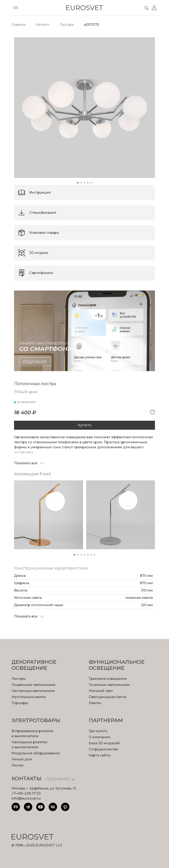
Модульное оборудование (36, 753)
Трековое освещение (108, 679)
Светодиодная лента (108, 697)
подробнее (35, 362)
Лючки (18, 765)
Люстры (19, 679)
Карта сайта (99, 755)
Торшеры (20, 703)
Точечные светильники (109, 685)
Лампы (95, 703)
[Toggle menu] (16, 8)
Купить (85, 425)
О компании (100, 737)
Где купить (98, 731)
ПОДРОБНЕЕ (60, 779)
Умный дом (22, 759)
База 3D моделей (104, 743)
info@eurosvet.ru (26, 798)
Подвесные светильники (34, 685)
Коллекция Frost (32, 474)
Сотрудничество (104, 749)
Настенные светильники (33, 691)
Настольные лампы (29, 697)
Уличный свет (101, 691)
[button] (78, 183)
